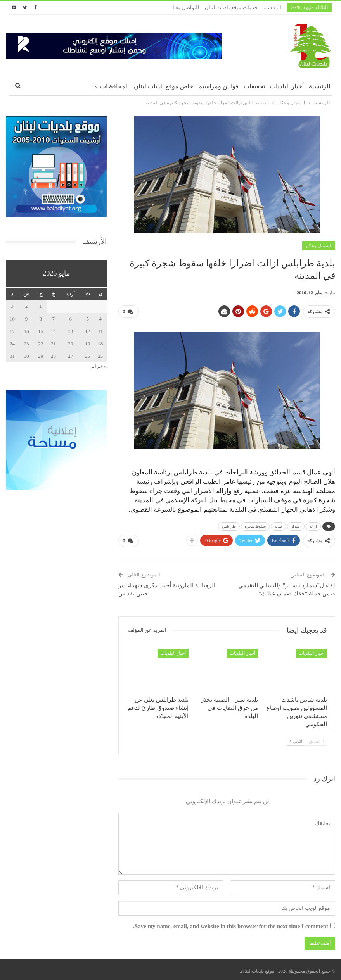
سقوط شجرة (255, 525)
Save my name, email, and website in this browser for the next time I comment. (231, 923)
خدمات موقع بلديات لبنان (231, 8)
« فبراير (99, 367)
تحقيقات (254, 86)
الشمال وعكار (319, 246)
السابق (317, 738)
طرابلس (229, 525)
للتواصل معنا (186, 8)
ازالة (313, 525)
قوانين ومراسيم (218, 86)
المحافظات (114, 86)
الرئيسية (272, 8)
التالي (296, 738)
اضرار (296, 525)
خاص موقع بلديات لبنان (164, 86)
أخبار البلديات (287, 86)
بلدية (278, 525)
